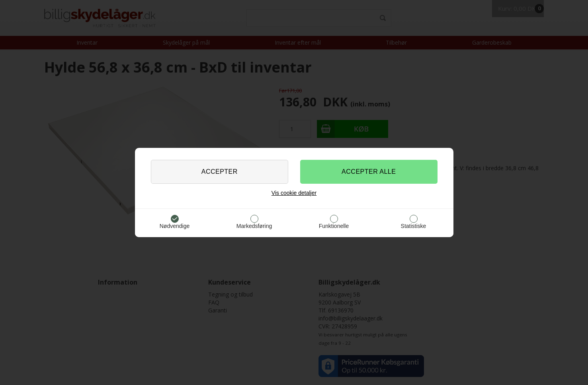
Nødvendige (175, 226)
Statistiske (414, 226)
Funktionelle (334, 226)
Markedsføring (254, 226)
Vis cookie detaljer (294, 193)
